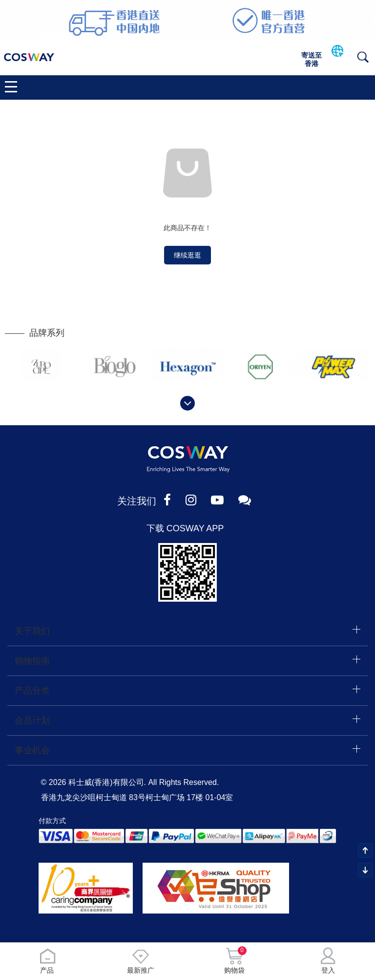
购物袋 (234, 961)
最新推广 (141, 961)
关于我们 (32, 631)
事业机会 (32, 750)
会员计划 (32, 720)
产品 (47, 961)
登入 (328, 961)
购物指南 (32, 661)
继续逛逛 (187, 255)
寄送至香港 (312, 59)
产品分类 (32, 691)
